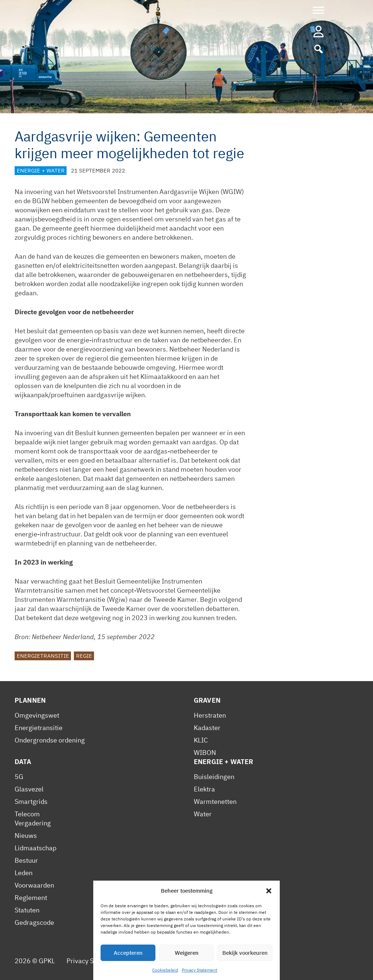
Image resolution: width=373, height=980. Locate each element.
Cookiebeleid (147, 961)
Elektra (204, 789)
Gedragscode (34, 922)
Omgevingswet (37, 715)
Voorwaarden (34, 885)
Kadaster (207, 728)
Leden (24, 873)
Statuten (27, 910)
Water (203, 814)
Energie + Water (41, 170)
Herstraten (210, 715)
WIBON (205, 753)
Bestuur (26, 860)
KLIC (201, 740)
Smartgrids (31, 802)
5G (19, 777)
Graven (207, 700)
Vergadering (33, 823)
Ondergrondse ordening (50, 740)
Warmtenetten (215, 802)
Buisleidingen (214, 777)
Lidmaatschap (35, 848)
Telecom (27, 814)
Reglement (31, 898)
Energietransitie (43, 656)
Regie (84, 656)
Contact (185, 961)
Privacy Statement (94, 961)
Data (23, 762)
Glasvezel (29, 789)
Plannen (30, 700)
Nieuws (26, 835)
